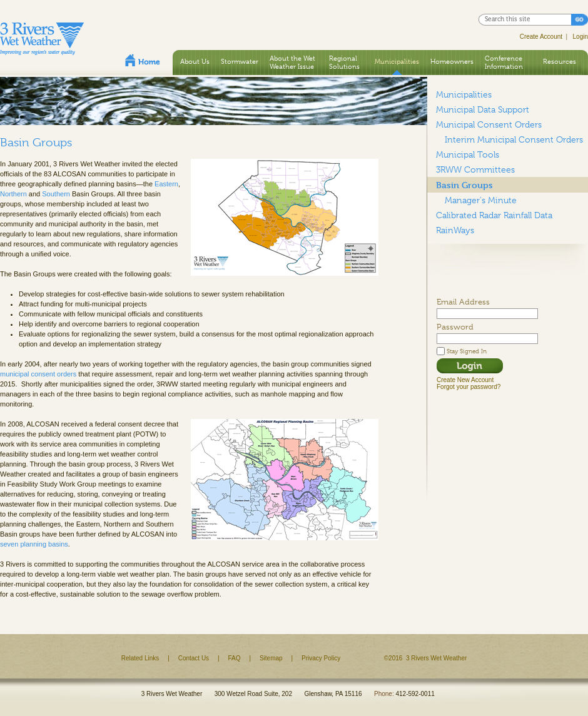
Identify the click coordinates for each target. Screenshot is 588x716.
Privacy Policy (321, 658)
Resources (560, 61)
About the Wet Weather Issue (292, 62)
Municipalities (397, 61)
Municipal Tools (468, 154)
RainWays (455, 230)
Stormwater (240, 61)
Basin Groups (464, 185)
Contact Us (194, 658)
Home (143, 60)
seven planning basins (34, 544)
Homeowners (452, 61)
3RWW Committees (475, 169)
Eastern (166, 184)
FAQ (235, 658)
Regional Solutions (344, 62)
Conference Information (504, 62)
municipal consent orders (38, 374)
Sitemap (271, 658)
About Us (195, 61)
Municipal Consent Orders (489, 124)
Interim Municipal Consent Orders (514, 139)
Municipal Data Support (483, 109)
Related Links (140, 658)
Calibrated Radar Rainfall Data (494, 215)
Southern (56, 194)
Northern (13, 194)
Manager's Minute (481, 200)
